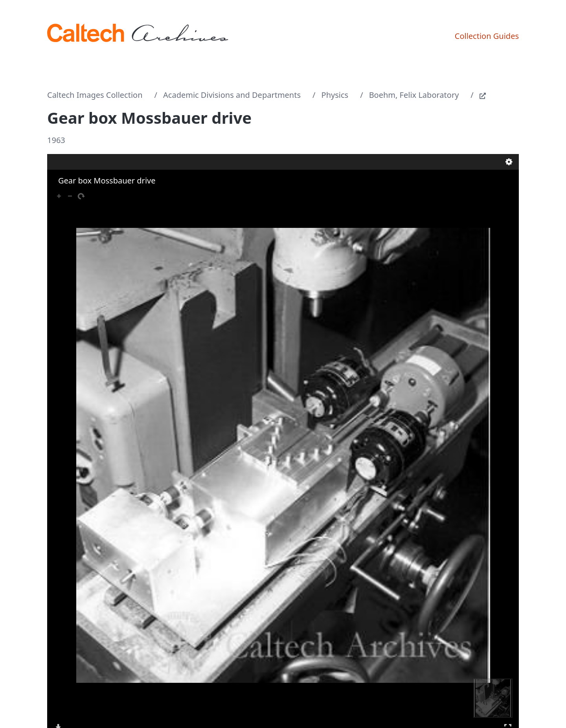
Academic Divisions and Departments (232, 95)
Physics (335, 95)
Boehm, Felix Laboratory (414, 95)
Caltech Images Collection (95, 95)
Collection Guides (487, 36)
